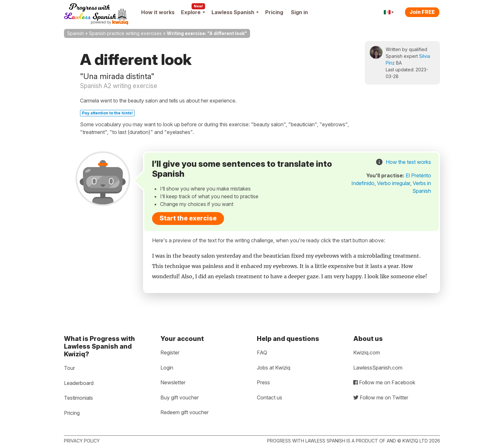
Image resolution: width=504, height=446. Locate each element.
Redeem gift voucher (184, 412)
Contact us (270, 397)
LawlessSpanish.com (378, 368)
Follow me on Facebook (384, 382)
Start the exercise (188, 218)
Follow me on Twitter (381, 397)
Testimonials (78, 398)
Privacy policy (82, 441)
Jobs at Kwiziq (274, 368)
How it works (158, 12)
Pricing (274, 12)
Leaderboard (79, 383)
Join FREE (422, 12)
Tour (69, 368)
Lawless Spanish (235, 12)
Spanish (76, 33)
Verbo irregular (394, 183)
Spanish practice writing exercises (125, 33)
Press (263, 382)
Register (170, 352)
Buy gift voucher (180, 397)
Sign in (299, 12)
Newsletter (173, 382)
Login (167, 368)
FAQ (262, 352)
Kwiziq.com (367, 352)
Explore (193, 12)
